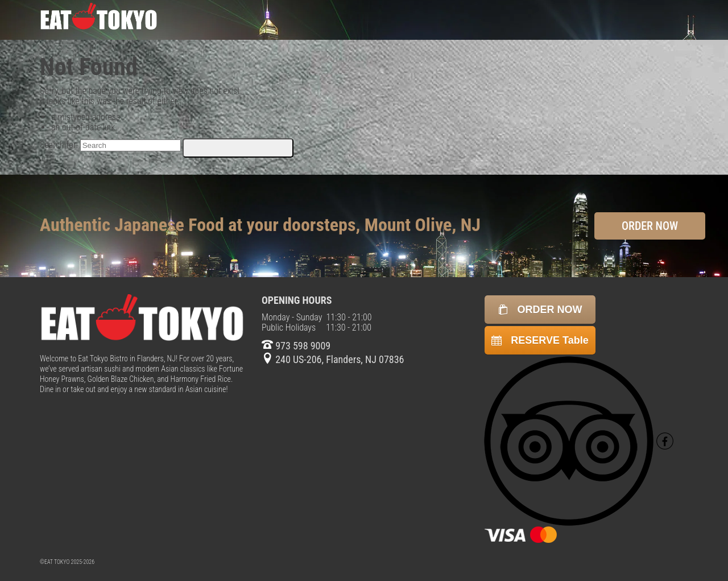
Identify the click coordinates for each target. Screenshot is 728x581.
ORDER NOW (650, 226)
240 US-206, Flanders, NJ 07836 (333, 359)
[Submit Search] (238, 148)
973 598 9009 (296, 346)
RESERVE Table (540, 340)
